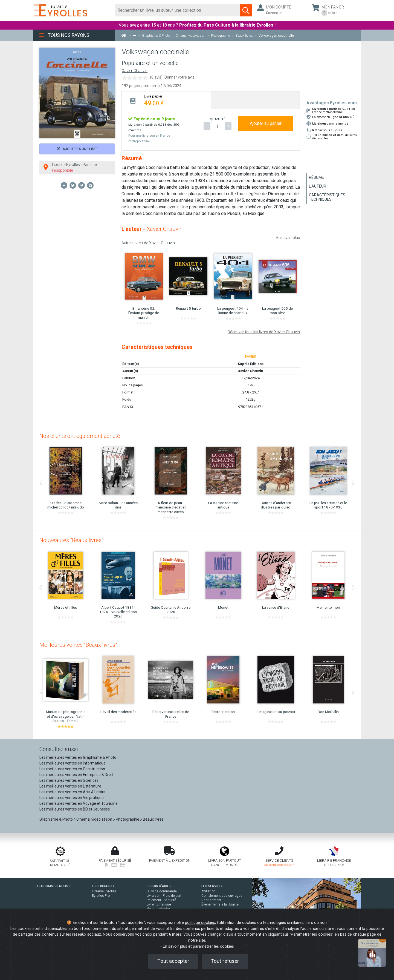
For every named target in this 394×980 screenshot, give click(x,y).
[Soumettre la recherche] (246, 10)
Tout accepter (173, 961)
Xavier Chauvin (135, 71)
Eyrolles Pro (101, 896)
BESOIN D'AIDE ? (159, 886)
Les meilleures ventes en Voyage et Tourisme (79, 803)
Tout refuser (225, 961)
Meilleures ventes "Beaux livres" (78, 645)
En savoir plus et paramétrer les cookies (198, 946)
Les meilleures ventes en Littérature (70, 786)
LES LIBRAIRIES (104, 886)
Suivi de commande (162, 891)
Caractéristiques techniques (327, 197)
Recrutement (211, 900)
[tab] (166, 100)
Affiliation (208, 891)
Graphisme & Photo (56, 819)
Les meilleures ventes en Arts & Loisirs (72, 792)
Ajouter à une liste (77, 149)
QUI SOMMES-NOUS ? (54, 886)
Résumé (316, 177)
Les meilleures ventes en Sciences (69, 780)
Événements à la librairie (220, 904)
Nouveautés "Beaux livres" (71, 540)
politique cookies (200, 923)
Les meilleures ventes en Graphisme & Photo (78, 757)
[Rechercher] (177, 10)
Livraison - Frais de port (164, 896)
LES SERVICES (212, 886)
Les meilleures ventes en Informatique (73, 763)
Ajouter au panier (266, 123)
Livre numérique (159, 904)
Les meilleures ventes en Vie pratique (72, 798)
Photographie (128, 819)
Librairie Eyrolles (104, 891)
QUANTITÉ (218, 119)
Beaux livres (153, 819)
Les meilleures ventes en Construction (72, 769)
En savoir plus (288, 238)
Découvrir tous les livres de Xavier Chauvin (264, 332)
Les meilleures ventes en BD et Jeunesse (75, 809)
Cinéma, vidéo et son (94, 819)
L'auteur (318, 186)
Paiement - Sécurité (161, 900)
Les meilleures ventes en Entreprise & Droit (76, 775)
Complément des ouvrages (222, 896)
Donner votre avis (179, 77)
